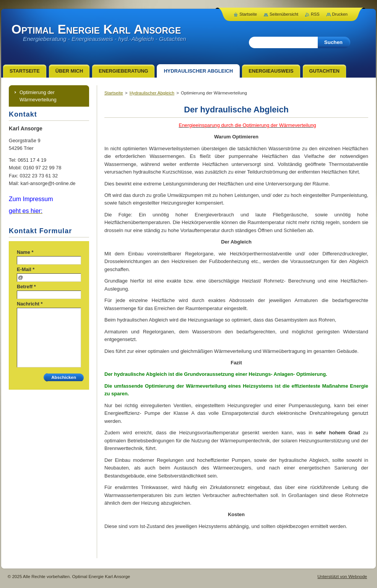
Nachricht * (30, 304)
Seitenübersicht (284, 14)
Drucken (340, 14)
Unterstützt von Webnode (342, 577)
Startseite (114, 93)
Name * (25, 252)
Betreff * (26, 287)
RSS (315, 14)
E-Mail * (26, 269)
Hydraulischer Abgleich (152, 93)
